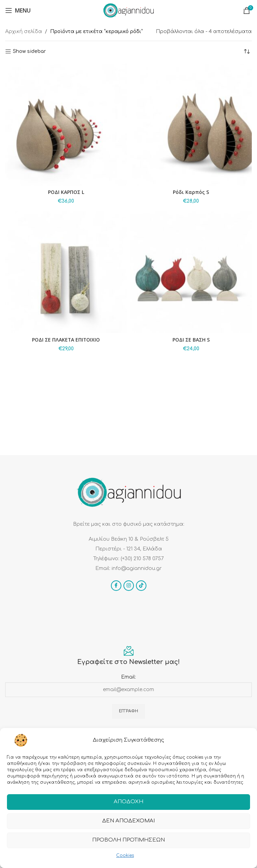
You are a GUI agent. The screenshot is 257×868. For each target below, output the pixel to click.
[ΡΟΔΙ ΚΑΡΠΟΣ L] (66, 125)
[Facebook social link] (116, 586)
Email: (128, 677)
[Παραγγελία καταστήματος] (247, 52)
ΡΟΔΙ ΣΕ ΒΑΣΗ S (191, 340)
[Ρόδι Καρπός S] (191, 125)
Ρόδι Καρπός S (191, 192)
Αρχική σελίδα (24, 32)
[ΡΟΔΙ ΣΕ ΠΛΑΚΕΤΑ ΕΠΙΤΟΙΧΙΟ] (66, 272)
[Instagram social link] (129, 586)
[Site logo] (128, 10)
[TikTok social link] (141, 586)
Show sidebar (29, 51)
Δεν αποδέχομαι (128, 821)
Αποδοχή (128, 802)
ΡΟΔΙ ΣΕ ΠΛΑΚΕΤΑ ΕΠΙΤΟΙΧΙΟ (66, 340)
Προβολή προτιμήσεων (128, 840)
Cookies (125, 855)
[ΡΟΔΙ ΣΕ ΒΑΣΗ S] (191, 272)
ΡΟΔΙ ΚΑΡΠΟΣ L (66, 192)
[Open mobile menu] (18, 10)
